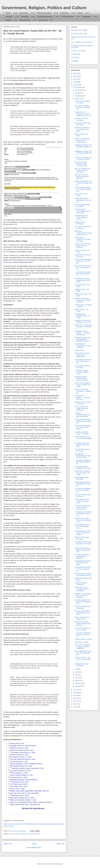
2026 (75, 73)
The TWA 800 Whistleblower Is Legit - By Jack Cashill (83, 456)
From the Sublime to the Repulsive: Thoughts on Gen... (83, 602)
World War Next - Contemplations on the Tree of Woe (83, 211)
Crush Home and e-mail (79, 34)
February (78, 683)
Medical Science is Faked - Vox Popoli (83, 403)
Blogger (60, 864)
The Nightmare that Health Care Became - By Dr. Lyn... (83, 514)
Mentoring (25, 17)
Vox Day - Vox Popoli (78, 51)
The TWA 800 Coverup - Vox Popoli (82, 450)
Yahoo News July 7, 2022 (18, 786)
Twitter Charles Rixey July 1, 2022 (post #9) (25, 804)
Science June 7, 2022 (17, 789)
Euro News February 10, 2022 (20, 771)
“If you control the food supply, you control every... (82, 501)
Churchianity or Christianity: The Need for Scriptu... (83, 239)
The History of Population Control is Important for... (83, 490)
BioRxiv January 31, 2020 (19, 748)
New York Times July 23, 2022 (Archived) (24, 793)
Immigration (87, 17)
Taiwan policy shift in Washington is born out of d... (83, 200)
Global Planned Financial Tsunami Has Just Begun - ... (83, 563)
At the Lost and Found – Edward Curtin (82, 618)
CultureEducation (68, 17)
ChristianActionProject (45, 17)
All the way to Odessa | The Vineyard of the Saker (82, 129)
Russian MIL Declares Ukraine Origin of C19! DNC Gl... (83, 624)
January (78, 686)
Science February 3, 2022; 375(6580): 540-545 (26, 764)
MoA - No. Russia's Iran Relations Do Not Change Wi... (82, 170)
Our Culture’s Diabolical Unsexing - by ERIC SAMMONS (82, 647)
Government (24, 13)
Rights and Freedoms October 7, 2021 (23, 800)
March (77, 681)
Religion (8, 20)
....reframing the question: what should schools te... (83, 274)
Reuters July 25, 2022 (17, 743)
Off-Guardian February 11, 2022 (20, 757)
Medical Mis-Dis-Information (80, 223)
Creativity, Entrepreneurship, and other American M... (83, 415)
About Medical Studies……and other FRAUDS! (82, 397)
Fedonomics (64, 13)
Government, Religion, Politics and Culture (44, 8)
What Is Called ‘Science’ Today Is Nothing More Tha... (83, 550)
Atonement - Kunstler (82, 642)
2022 (75, 85)
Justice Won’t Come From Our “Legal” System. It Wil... (83, 361)
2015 (75, 707)
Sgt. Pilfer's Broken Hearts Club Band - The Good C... (83, 544)
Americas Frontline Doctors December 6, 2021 (28, 768)
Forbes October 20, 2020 (18, 777)
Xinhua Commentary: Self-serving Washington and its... (83, 183)
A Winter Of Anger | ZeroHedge (81, 584)
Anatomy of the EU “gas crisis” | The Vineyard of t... (83, 659)
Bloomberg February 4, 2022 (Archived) (23, 780)
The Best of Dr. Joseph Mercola (33, 808)
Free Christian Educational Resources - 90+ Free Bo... (83, 261)
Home (34, 844)
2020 (75, 693)
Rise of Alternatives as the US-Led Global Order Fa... (83, 653)
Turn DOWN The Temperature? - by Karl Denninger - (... (83, 346)
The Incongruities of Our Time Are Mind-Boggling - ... (83, 438)
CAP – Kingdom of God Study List (82, 42)
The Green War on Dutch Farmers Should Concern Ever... (83, 507)
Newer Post (8, 844)
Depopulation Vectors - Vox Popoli (82, 478)
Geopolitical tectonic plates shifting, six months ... (81, 217)
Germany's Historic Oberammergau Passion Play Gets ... (82, 379)
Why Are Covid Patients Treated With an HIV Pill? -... (82, 613)
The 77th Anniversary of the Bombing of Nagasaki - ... (82, 556)
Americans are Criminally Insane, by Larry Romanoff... (83, 246)
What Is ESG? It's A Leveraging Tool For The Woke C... (82, 589)
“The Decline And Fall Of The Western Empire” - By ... (83, 462)
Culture (80, 13)
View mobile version (34, 848)
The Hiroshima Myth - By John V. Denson (83, 629)
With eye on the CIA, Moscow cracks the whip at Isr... (82, 177)
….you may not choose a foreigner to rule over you (83, 635)
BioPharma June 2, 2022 (20, 795)
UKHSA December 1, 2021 (19, 761)
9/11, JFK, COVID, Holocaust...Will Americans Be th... (81, 164)
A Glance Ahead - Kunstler (83, 639)
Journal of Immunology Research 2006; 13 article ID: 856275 (31, 802)
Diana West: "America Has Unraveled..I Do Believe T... (83, 327)
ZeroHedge (75, 61)
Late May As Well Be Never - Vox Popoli (82, 433)
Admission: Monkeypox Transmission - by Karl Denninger (83, 300)
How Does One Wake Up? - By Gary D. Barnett (83, 158)
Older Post (61, 844)
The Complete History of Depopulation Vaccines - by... (83, 484)
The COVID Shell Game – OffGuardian (83, 607)
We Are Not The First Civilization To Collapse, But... (83, 391)
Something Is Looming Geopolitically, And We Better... (83, 280)
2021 (75, 690)
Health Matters (79, 350)
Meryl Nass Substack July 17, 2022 (22, 798)
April (77, 678)
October (78, 93)
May (77, 675)
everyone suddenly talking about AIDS (19, 262)
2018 (75, 698)
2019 (75, 695)
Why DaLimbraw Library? (79, 30)
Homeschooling (25, 20)
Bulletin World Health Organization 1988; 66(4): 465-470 (29, 791)
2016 (75, 704)
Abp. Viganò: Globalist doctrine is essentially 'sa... (82, 108)
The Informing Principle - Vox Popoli (83, 102)
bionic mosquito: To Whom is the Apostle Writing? (83, 574)
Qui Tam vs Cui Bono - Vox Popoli (82, 119)
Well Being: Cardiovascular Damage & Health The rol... (83, 233)
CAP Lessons (43, 20)
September (79, 96)
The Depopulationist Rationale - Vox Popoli (83, 467)
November (79, 90)
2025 (75, 76)
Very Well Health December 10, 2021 (23, 759)
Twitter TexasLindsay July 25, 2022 (21, 750)
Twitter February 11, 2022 (19, 773)
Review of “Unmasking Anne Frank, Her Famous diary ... (82, 140)
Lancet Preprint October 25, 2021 (21, 775)
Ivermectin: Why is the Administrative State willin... (82, 445)
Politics (8, 13)
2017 (75, 701)
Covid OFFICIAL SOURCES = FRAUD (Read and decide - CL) (83, 114)
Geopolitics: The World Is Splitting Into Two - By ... (83, 321)
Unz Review (75, 58)
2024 (75, 79)
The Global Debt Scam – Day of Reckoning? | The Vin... (83, 526)
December (79, 87)
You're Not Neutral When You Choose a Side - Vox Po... (83, 427)
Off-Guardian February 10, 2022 (21, 766)
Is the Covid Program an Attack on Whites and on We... (83, 385)
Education (9, 17)
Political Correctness (44, 13)
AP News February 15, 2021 (19, 755)
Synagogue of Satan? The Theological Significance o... (83, 147)
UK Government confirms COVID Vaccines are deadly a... (83, 533)
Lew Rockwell (76, 54)
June (77, 672)
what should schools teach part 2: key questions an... (83, 267)
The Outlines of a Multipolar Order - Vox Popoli (83, 316)
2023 (75, 82)
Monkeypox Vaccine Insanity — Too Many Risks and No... (82, 333)
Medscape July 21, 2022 (20, 782)
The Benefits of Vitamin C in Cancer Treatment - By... (83, 569)
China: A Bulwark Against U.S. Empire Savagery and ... (83, 189)
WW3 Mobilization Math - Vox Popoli (83, 206)
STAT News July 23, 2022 (19, 784)
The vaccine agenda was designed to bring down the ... (83, 421)
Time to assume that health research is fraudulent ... (81, 408)
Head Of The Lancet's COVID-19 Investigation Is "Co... (83, 520)
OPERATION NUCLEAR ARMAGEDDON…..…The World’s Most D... (83, 339)
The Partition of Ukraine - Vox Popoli (83, 367)
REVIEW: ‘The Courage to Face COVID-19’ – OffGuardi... (83, 596)
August (77, 99)
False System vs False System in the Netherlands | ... (82, 355)
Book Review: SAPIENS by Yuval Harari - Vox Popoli (82, 473)
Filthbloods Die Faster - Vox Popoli (82, 538)
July (77, 669)
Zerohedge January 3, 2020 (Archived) (22, 746)
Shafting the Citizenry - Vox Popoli (82, 665)
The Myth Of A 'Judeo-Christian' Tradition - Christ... (82, 372)
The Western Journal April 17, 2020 (23, 752)
